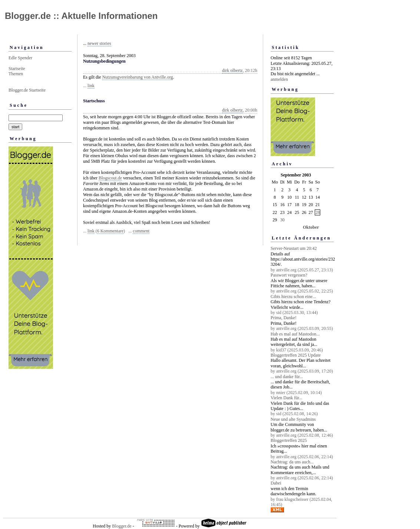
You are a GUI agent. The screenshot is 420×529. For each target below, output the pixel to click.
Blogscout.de (110, 178)
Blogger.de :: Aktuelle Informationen (81, 16)
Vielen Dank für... (287, 398)
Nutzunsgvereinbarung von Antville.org (138, 77)
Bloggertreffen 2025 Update (296, 355)
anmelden (279, 79)
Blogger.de (122, 526)
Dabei (276, 483)
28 (318, 212)
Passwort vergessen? (289, 275)
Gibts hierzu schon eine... (293, 297)
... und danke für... (287, 377)
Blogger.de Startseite (27, 90)
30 (282, 220)
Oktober (311, 227)
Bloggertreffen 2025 (289, 440)
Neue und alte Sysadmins (293, 419)
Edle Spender (20, 58)
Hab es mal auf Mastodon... (295, 334)
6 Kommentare (110, 231)
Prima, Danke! (284, 318)
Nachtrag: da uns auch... (292, 462)
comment (141, 231)
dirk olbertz (232, 70)
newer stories (99, 43)
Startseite (17, 69)
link (91, 86)
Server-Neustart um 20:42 (294, 248)
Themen (16, 74)
